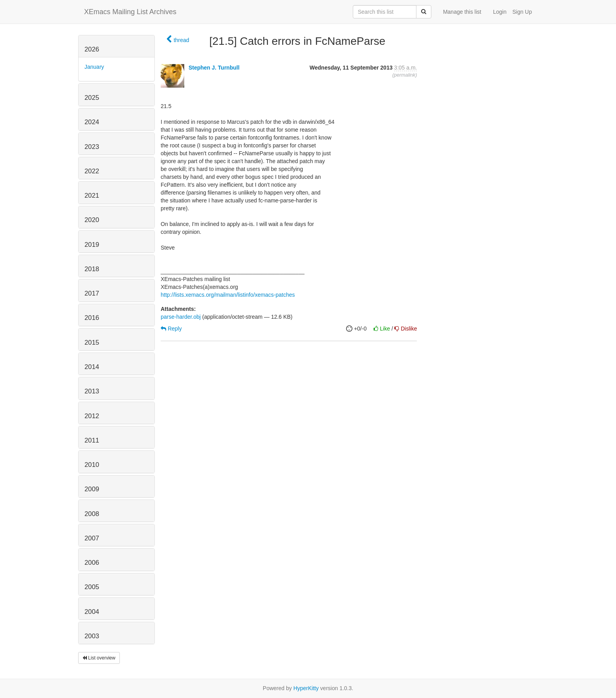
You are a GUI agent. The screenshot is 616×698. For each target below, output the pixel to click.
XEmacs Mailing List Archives (130, 12)
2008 (92, 514)
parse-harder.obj (181, 317)
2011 (92, 440)
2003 (92, 636)
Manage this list (462, 12)
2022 (92, 171)
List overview (99, 658)
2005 (92, 587)
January (94, 67)
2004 (92, 612)
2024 (92, 122)
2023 (92, 147)
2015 (92, 343)
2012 (92, 416)
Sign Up (522, 12)
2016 (92, 318)
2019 (92, 245)
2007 (92, 538)
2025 (92, 98)
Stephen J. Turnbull (214, 68)
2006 (92, 563)
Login (500, 12)
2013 (92, 391)
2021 (92, 196)
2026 (92, 49)
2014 (92, 367)
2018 (92, 269)
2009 (92, 489)
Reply (171, 329)
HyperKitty (306, 688)
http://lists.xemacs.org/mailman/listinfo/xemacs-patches (228, 295)
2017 (92, 293)
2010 (92, 465)
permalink (405, 75)
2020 (92, 220)
